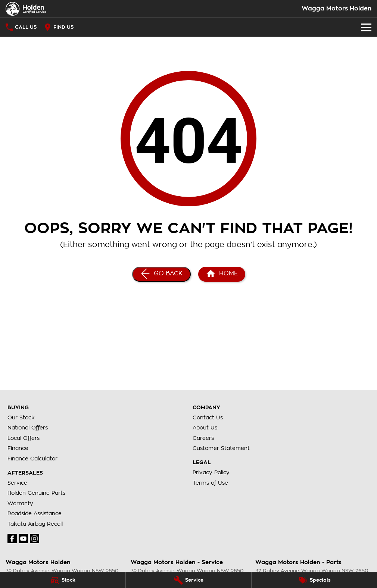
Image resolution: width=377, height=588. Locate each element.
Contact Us (208, 417)
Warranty (20, 503)
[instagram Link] (35, 539)
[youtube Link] (23, 539)
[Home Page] (222, 274)
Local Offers (24, 438)
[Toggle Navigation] (366, 27)
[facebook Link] (12, 539)
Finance (18, 448)
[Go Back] (161, 274)
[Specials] (314, 580)
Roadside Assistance (35, 513)
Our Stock (21, 417)
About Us (205, 428)
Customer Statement (221, 448)
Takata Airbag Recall (35, 524)
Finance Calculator (32, 459)
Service (17, 483)
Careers (203, 438)
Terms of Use (210, 483)
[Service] (188, 580)
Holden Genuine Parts (36, 493)
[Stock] (63, 580)
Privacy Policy (211, 472)
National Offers (28, 428)
